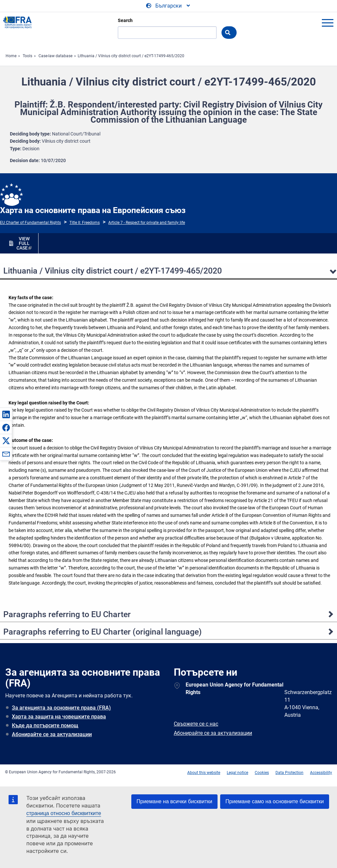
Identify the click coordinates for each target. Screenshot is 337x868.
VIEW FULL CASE (23, 243)
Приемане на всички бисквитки (174, 801)
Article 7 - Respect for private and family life (147, 223)
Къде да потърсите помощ (45, 725)
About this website (204, 773)
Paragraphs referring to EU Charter (67, 614)
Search (125, 20)
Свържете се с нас (196, 724)
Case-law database (55, 56)
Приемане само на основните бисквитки (275, 801)
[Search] (167, 33)
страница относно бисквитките (64, 813)
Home (11, 56)
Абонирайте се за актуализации (52, 734)
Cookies (262, 773)
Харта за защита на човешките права (59, 717)
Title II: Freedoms (85, 223)
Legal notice (237, 773)
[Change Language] (168, 6)
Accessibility (321, 773)
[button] (6, 414)
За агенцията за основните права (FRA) (61, 708)
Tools (27, 56)
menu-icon (327, 23)
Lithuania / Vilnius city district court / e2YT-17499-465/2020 (131, 56)
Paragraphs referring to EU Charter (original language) (103, 632)
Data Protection (289, 773)
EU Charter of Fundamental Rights (30, 223)
